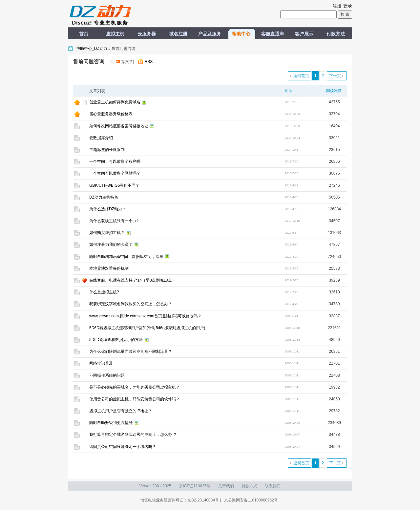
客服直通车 (273, 34)
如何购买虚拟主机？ (107, 233)
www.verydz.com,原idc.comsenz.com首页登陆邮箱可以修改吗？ (145, 316)
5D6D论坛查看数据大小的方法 (116, 340)
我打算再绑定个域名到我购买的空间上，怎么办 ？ (133, 435)
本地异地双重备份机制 (109, 268)
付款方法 (336, 34)
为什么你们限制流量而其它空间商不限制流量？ (131, 351)
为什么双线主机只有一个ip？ (114, 221)
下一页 (335, 76)
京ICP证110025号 (195, 486)
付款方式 (249, 486)
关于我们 (226, 486)
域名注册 (178, 34)
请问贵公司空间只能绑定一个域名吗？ (123, 447)
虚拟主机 (115, 34)
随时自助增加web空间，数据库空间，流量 (126, 257)
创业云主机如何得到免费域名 (115, 102)
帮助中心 (241, 34)
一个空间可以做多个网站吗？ (115, 173)
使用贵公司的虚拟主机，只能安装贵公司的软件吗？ (135, 399)
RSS (149, 62)
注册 (337, 6)
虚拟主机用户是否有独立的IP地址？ (121, 411)
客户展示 (304, 34)
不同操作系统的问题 (107, 375)
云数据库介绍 (101, 138)
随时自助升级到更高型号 (111, 423)
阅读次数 (334, 91)
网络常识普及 (101, 363)
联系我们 (273, 486)
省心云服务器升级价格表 (111, 114)
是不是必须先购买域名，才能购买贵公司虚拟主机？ (135, 387)
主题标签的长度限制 (107, 150)
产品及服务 (210, 34)
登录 (347, 6)
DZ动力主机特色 (104, 197)
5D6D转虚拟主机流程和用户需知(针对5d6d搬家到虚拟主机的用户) (147, 328)
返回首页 (301, 76)
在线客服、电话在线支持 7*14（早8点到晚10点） (133, 280)
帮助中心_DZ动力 (92, 49)
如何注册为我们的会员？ (111, 244)
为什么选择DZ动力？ (108, 209)
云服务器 (147, 34)
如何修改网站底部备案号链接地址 (119, 126)
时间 (289, 91)
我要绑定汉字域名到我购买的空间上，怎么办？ (131, 304)
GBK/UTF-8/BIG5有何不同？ (114, 185)
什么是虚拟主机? (104, 292)
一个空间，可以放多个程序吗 (115, 161)
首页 (84, 34)
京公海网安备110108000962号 (251, 500)
